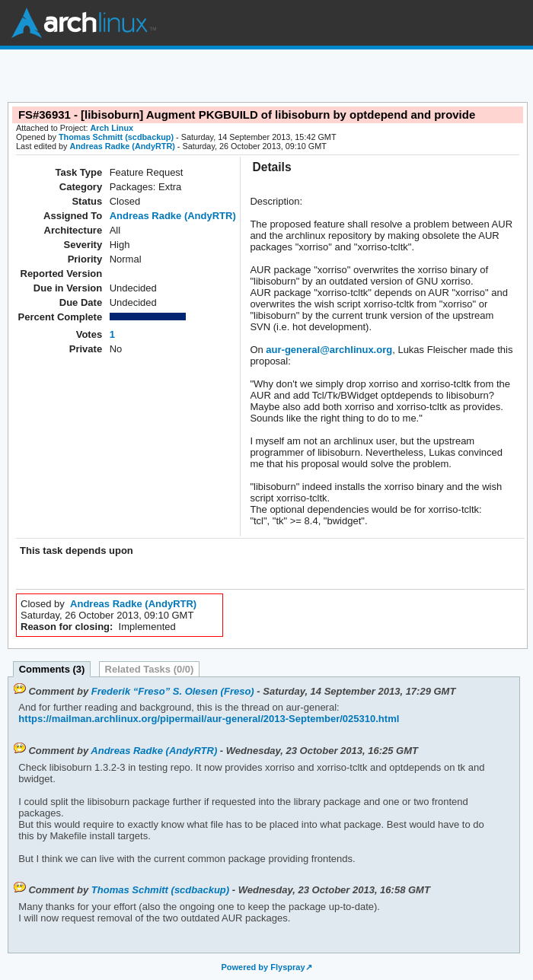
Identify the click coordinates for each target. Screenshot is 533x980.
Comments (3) (52, 669)
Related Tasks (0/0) (150, 669)
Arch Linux (84, 23)
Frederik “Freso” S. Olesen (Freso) (173, 691)
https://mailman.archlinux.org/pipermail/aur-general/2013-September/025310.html (209, 719)
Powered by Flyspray (263, 967)
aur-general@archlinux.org (329, 350)
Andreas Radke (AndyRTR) (122, 146)
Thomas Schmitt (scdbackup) (116, 137)
